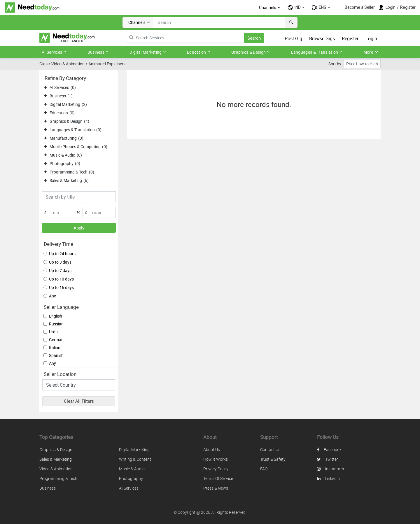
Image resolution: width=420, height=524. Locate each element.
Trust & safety (273, 459)
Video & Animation (68, 64)
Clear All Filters (79, 401)
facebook (329, 449)
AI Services (54, 52)
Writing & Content (135, 459)
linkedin (328, 478)
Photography (62, 163)
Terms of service (218, 478)
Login (391, 7)
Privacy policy (216, 469)
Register (408, 7)
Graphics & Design (251, 52)
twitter (328, 459)
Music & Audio (62, 155)
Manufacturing (63, 138)
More (371, 52)
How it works (216, 459)
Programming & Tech (69, 172)
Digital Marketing (148, 52)
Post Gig (293, 38)
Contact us (270, 449)
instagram (330, 469)
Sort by (335, 64)
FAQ (264, 469)
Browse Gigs (322, 38)
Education (199, 52)
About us (212, 449)
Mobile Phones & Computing (75, 147)
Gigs (43, 64)
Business (98, 52)
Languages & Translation (317, 52)
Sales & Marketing (66, 180)
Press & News (216, 488)
